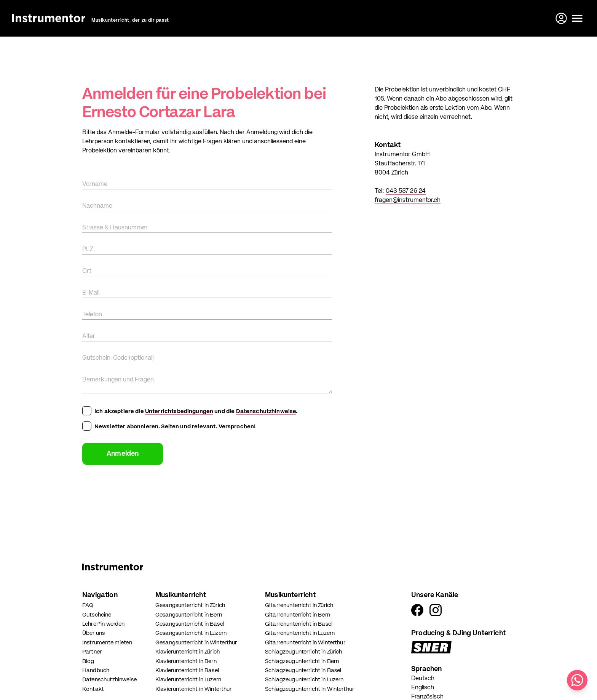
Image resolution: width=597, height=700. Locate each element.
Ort (87, 271)
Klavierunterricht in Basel (187, 670)
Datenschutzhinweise (266, 411)
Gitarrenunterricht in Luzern (300, 633)
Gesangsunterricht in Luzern (191, 633)
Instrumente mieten (107, 643)
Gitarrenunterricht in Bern (298, 615)
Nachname (97, 206)
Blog (88, 661)
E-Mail (91, 293)
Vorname (95, 184)
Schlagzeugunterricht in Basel (303, 670)
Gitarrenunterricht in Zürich (299, 605)
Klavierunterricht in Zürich (188, 652)
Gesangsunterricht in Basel (190, 624)
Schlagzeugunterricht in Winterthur (310, 689)
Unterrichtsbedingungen (179, 411)
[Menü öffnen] (577, 18)
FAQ (88, 605)
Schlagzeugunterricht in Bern (302, 661)
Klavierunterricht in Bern (186, 661)
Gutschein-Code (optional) (118, 358)
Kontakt (93, 689)
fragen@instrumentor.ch (408, 200)
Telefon (92, 315)
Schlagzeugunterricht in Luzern (304, 680)
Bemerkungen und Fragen (118, 380)
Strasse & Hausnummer (115, 228)
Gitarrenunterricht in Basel (299, 624)
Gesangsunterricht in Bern (189, 615)
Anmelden (123, 454)
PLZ (88, 250)
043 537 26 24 (406, 191)
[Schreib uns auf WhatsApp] (577, 680)
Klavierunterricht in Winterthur (194, 689)
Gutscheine (97, 615)
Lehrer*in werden (103, 624)
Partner (92, 652)
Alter (89, 336)
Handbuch (96, 670)
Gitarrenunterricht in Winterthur (305, 643)
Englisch (423, 688)
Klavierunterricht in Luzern (188, 680)
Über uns (93, 633)
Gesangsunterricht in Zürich (190, 605)
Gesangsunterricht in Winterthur (196, 643)
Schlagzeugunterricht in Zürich (304, 652)
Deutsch (423, 679)
